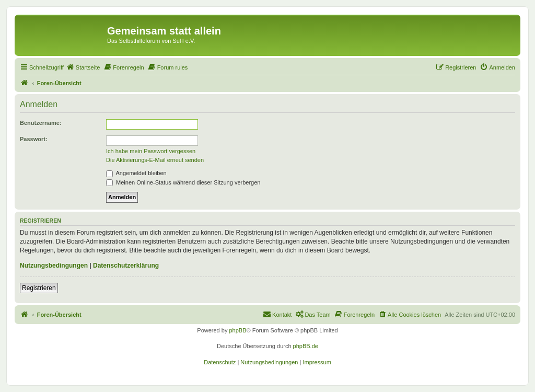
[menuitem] (83, 67)
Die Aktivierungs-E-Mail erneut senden (155, 160)
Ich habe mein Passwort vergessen (151, 151)
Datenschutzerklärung (126, 266)
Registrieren (39, 288)
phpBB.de (306, 346)
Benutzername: (40, 123)
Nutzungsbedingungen (54, 266)
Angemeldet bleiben (136, 173)
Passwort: (34, 139)
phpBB (237, 330)
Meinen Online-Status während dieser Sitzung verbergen (183, 182)
